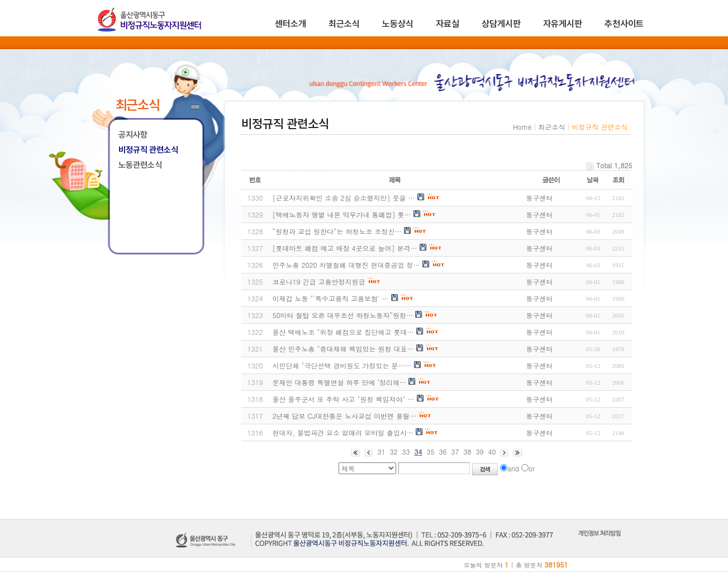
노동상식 (398, 24)
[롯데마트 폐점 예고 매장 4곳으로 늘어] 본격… (345, 248)
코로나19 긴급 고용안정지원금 (319, 282)
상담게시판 (501, 24)
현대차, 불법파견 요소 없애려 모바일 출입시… (343, 432)
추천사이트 (624, 24)
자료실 (448, 24)
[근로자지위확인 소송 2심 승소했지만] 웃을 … (344, 198)
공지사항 (133, 135)
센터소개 (291, 24)
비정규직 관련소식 (148, 150)
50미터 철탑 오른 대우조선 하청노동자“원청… (343, 315)
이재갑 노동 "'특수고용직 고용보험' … (331, 298)
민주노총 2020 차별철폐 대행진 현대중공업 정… (346, 265)
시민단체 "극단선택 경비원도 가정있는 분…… (342, 365)
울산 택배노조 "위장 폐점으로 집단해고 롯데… (343, 332)
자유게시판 (563, 24)
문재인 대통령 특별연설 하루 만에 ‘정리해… (340, 382)
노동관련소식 (140, 165)
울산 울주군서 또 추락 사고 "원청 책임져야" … (344, 399)
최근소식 (344, 24)
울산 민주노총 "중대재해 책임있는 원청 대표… (343, 349)
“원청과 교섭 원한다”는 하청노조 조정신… (337, 231)
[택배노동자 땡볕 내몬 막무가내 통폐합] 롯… (342, 214)
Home (522, 127)
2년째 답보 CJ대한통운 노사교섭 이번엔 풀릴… (345, 416)
